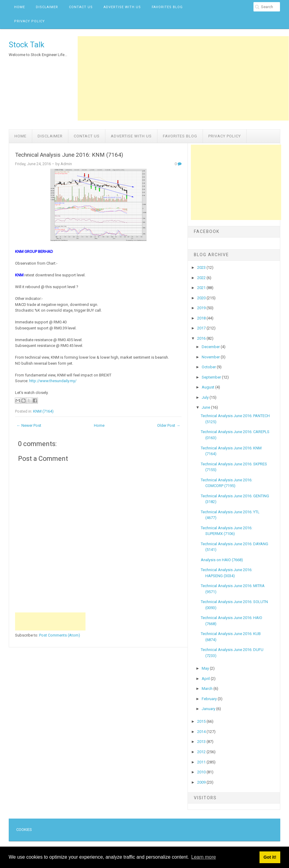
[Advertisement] (183, 78)
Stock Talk (26, 45)
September (212, 377)
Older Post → (169, 425)
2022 (202, 278)
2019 (202, 308)
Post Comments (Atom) (60, 635)
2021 (202, 288)
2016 (202, 338)
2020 (202, 298)
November (211, 357)
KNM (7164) (43, 411)
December (211, 347)
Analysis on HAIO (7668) (222, 560)
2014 (202, 732)
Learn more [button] (204, 857)
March (208, 689)
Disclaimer (47, 7)
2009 (202, 782)
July (206, 397)
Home (20, 7)
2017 (202, 328)
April (206, 679)
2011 (202, 762)
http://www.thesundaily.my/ (53, 381)
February (210, 699)
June (206, 407)
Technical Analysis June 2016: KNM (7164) (69, 155)
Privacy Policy (30, 21)
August (208, 387)
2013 (202, 742)
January (209, 709)
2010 (202, 772)
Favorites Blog (167, 7)
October (209, 367)
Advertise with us (122, 7)
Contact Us (81, 7)
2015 (202, 721)
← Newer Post (29, 425)
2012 (202, 752)
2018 (202, 318)
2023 (202, 267)
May (206, 668)
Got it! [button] (270, 857)
